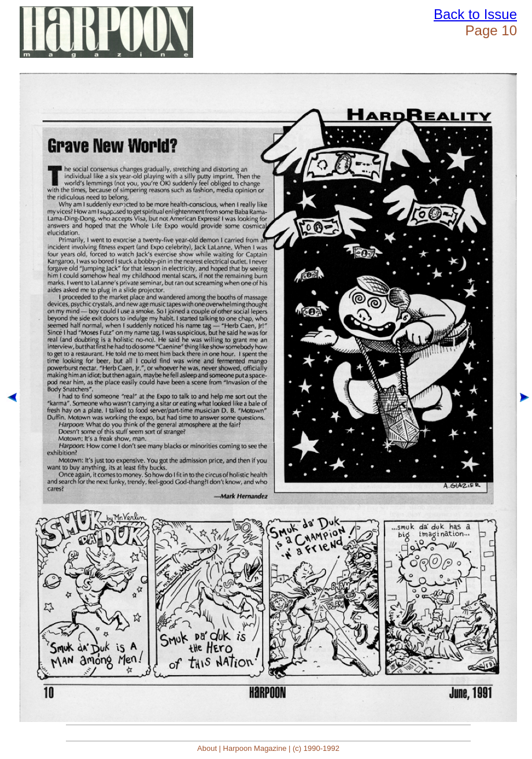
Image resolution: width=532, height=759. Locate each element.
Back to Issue (475, 14)
